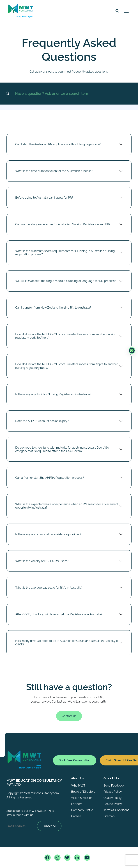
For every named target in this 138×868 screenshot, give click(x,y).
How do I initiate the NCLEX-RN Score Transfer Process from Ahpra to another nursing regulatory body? (66, 368)
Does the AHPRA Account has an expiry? (42, 423)
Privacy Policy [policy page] (113, 792)
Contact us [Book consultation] (69, 718)
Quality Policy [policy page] (112, 798)
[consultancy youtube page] (87, 858)
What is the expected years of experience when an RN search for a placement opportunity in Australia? (67, 508)
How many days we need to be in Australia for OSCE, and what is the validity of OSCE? (67, 644)
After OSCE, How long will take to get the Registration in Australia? (59, 616)
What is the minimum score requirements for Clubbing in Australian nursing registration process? (65, 254)
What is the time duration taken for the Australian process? (54, 173)
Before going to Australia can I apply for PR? (44, 199)
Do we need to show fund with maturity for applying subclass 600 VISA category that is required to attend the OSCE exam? (62, 451)
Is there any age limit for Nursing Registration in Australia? (53, 396)
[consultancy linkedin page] (77, 858)
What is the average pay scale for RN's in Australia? (49, 589)
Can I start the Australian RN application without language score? (58, 146)
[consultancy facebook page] (48, 858)
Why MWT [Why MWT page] (78, 786)
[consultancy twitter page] (67, 858)
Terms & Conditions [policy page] (116, 810)
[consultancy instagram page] (57, 858)
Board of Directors (83, 792)
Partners (77, 804)
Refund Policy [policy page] (113, 804)
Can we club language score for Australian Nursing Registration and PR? (63, 226)
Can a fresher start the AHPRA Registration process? (50, 479)
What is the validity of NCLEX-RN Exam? (42, 563)
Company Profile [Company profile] (82, 810)
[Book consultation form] (75, 762)
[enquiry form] (132, 351)
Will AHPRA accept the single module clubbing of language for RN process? (66, 283)
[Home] (37, 760)
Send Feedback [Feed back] (114, 786)
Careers (76, 816)
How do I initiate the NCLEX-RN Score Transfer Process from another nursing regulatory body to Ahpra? (66, 338)
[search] (117, 11)
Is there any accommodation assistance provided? (48, 536)
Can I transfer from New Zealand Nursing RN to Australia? (53, 309)
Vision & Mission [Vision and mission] (82, 798)
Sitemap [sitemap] (109, 816)
